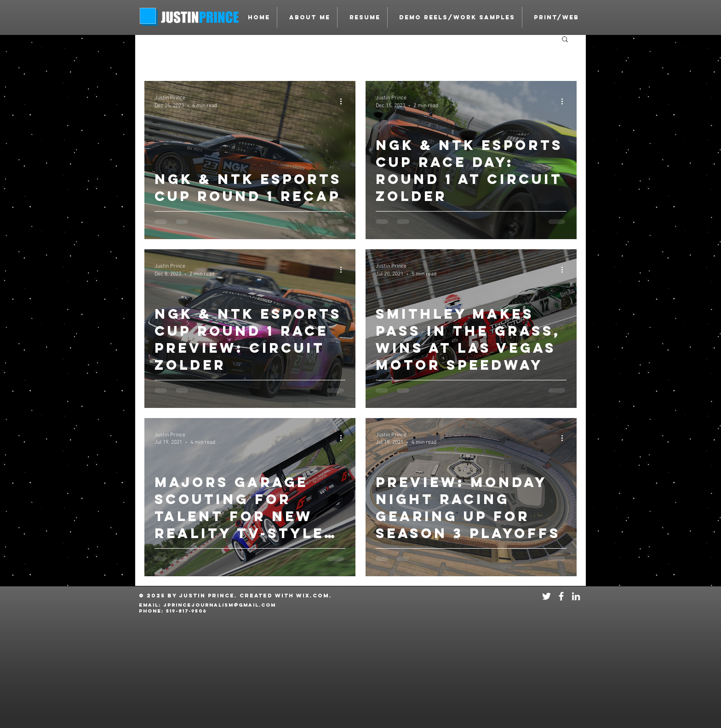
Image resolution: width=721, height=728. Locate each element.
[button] (455, 17)
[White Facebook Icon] (561, 596)
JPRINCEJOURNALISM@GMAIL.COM (220, 605)
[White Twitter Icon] (546, 596)
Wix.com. (314, 596)
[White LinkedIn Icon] (576, 596)
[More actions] (344, 101)
